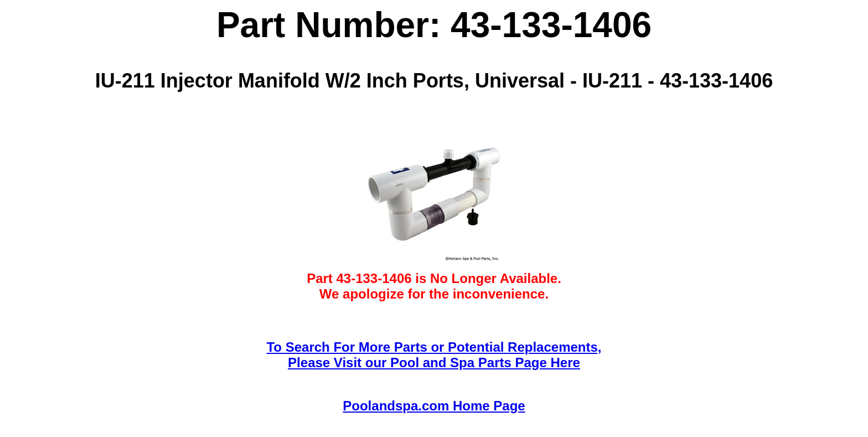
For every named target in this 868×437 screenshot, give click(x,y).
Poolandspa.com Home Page (434, 406)
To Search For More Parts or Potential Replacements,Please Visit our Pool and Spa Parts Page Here (434, 355)
